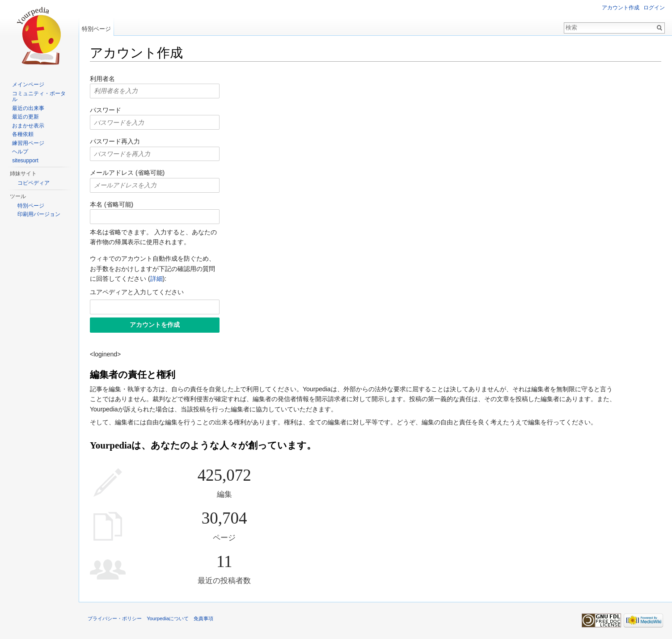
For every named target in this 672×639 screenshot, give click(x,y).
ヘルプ (20, 152)
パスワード (106, 110)
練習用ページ (28, 143)
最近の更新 (25, 117)
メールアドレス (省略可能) (127, 173)
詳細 (156, 279)
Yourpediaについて (168, 618)
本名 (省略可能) (112, 204)
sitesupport (25, 161)
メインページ (28, 85)
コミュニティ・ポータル (39, 97)
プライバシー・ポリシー (115, 618)
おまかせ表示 (28, 126)
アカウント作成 (621, 8)
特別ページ (96, 29)
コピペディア (34, 183)
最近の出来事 (28, 108)
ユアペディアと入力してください (137, 292)
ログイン (654, 8)
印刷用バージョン (39, 214)
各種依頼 (23, 134)
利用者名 (102, 79)
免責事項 (203, 618)
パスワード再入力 (115, 141)
